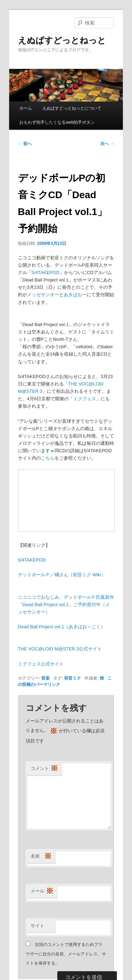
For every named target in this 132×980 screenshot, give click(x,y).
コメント (44, 769)
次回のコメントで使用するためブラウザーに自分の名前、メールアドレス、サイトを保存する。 (66, 954)
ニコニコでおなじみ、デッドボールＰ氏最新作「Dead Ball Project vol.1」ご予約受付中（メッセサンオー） (66, 605)
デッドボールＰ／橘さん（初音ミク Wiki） (62, 575)
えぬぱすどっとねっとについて (72, 108)
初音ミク (73, 678)
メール (42, 891)
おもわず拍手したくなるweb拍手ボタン (57, 122)
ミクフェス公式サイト (41, 664)
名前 (41, 856)
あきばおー (75, 295)
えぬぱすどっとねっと (62, 40)
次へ (107, 144)
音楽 (45, 678)
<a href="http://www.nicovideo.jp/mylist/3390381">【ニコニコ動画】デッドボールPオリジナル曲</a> (67, 500)
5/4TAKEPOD (46, 272)
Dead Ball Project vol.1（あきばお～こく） (62, 627)
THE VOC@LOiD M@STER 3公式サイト (60, 649)
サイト (37, 926)
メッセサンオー (43, 295)
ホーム (26, 108)
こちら (48, 458)
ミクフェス (85, 399)
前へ (25, 144)
